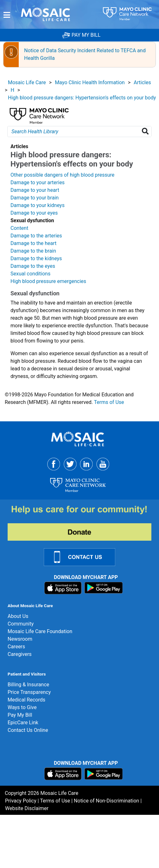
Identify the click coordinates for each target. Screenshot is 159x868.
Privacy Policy (21, 801)
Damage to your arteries (38, 182)
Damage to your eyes (34, 213)
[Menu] (7, 15)
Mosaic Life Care (27, 82)
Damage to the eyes (33, 266)
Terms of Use (109, 402)
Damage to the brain (33, 251)
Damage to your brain (35, 198)
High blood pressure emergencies (48, 281)
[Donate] (83, 523)
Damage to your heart (35, 190)
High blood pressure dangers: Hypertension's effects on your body (82, 98)
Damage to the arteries (36, 236)
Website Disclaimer (27, 808)
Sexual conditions (30, 274)
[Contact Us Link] (83, 557)
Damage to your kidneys (37, 205)
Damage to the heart (33, 243)
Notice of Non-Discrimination (107, 801)
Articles (142, 82)
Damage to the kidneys (36, 258)
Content (19, 228)
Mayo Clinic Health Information (90, 82)
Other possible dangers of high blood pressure (63, 175)
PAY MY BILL (81, 35)
